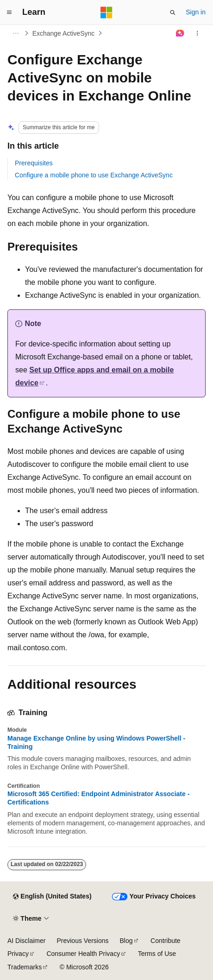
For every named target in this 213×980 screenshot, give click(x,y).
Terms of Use (157, 954)
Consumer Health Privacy (83, 954)
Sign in (196, 12)
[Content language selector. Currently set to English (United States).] (52, 897)
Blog (126, 941)
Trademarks (25, 967)
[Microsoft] (106, 13)
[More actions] (197, 33)
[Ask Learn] (180, 33)
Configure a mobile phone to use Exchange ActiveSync (94, 175)
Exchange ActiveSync (64, 33)
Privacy (18, 954)
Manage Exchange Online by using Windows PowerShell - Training (96, 742)
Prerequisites (34, 163)
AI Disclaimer (26, 941)
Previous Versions (82, 941)
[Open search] (173, 13)
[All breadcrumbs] (16, 33)
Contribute (166, 941)
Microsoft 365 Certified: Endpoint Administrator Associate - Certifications (98, 798)
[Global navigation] (9, 13)
